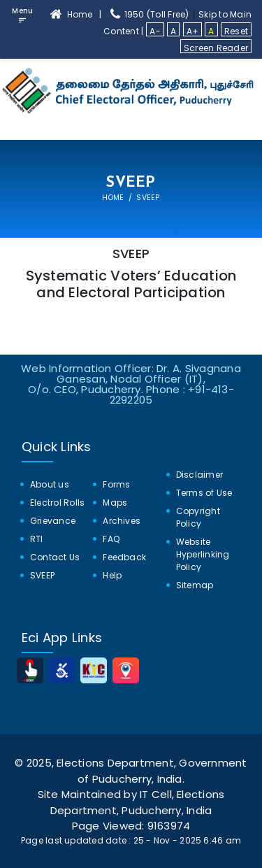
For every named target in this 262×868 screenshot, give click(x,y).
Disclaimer (199, 475)
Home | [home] (78, 14)
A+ (192, 31)
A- (155, 31)
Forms (116, 484)
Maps (115, 503)
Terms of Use (204, 493)
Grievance (53, 521)
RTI (37, 539)
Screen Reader (216, 48)
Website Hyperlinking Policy (203, 554)
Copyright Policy (198, 517)
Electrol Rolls (57, 503)
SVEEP (42, 575)
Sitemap (195, 585)
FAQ (111, 539)
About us (50, 484)
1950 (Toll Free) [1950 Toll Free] (149, 14)
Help (112, 575)
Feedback (124, 557)
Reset (236, 31)
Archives (122, 521)
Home (113, 198)
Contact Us (55, 557)
